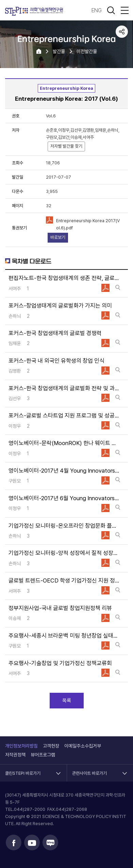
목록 (67, 701)
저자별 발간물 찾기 (66, 146)
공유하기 (122, 32)
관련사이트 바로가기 (89, 770)
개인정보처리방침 (21, 746)
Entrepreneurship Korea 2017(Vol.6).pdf (88, 224)
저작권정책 (15, 755)
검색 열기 (111, 10)
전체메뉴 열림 (124, 10)
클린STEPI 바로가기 (23, 770)
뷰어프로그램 (43, 755)
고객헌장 (51, 746)
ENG (97, 10)
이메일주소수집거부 (83, 746)
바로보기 (58, 237)
